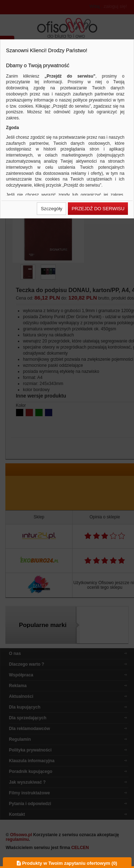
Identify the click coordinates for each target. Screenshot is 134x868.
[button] (51, 209)
